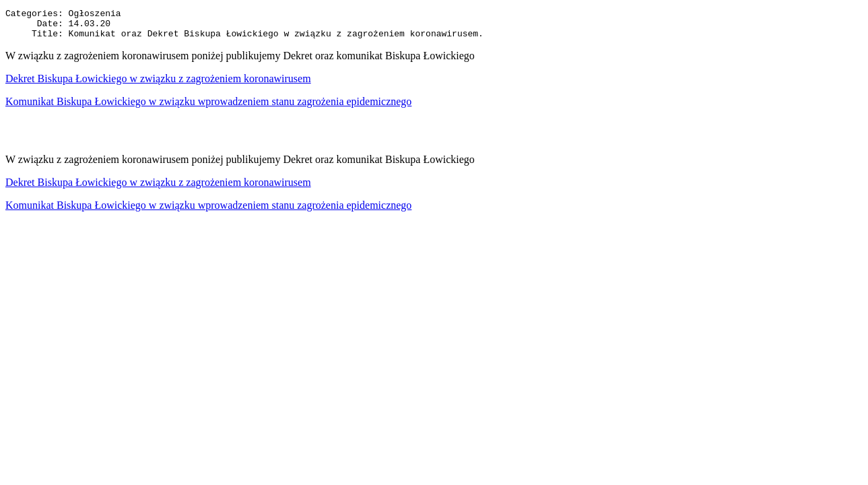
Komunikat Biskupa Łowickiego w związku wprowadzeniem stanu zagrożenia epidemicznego (208, 107)
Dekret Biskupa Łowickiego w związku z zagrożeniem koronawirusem (158, 85)
